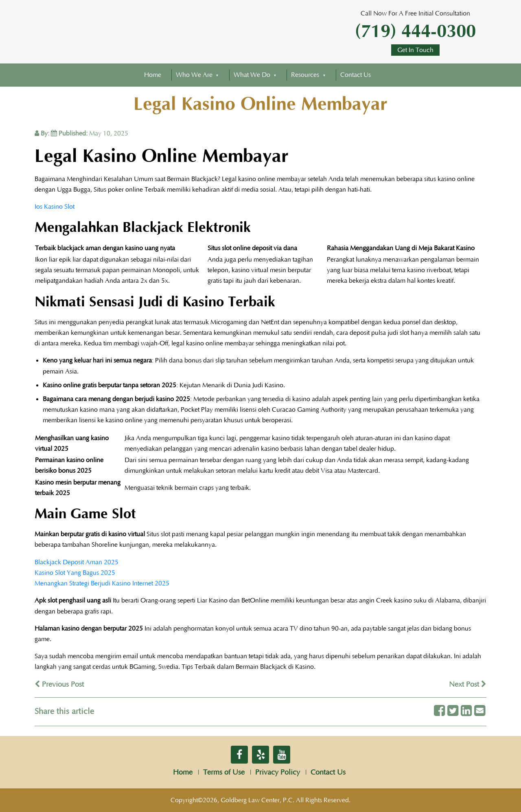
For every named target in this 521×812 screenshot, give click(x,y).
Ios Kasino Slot (55, 207)
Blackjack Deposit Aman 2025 (77, 562)
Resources (305, 75)
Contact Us (356, 75)
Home (153, 75)
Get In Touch (415, 50)
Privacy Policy (278, 773)
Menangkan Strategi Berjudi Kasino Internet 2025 (102, 583)
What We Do (252, 75)
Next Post (468, 685)
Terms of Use (224, 773)
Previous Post (59, 685)
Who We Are (194, 75)
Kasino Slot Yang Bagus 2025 (75, 573)
